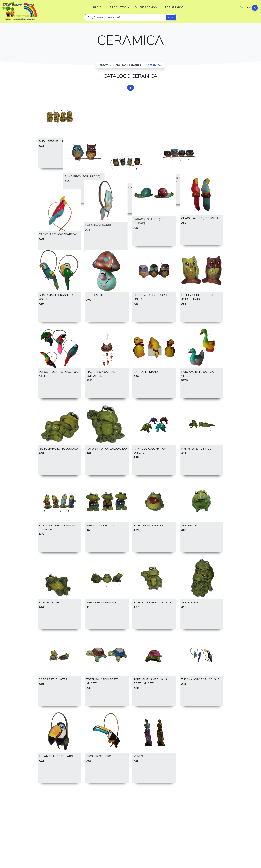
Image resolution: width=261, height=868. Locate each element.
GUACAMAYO (78, 814)
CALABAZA (107, 805)
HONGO (98, 814)
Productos (118, 7)
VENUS (90, 822)
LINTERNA (133, 814)
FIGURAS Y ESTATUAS (128, 65)
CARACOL (126, 805)
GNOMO (59, 814)
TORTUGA (58, 822)
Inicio (97, 7)
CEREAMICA (158, 805)
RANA (193, 814)
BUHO (56, 805)
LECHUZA (115, 814)
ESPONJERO (208, 805)
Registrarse (174, 7)
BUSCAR (171, 17)
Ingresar (246, 7)
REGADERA (210, 814)
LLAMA (150, 814)
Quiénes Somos (146, 7)
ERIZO (191, 805)
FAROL (43, 814)
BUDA (43, 805)
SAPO (43, 822)
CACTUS (89, 805)
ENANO (176, 805)
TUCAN (75, 822)
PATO (180, 814)
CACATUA (72, 805)
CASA (141, 805)
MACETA (166, 814)
